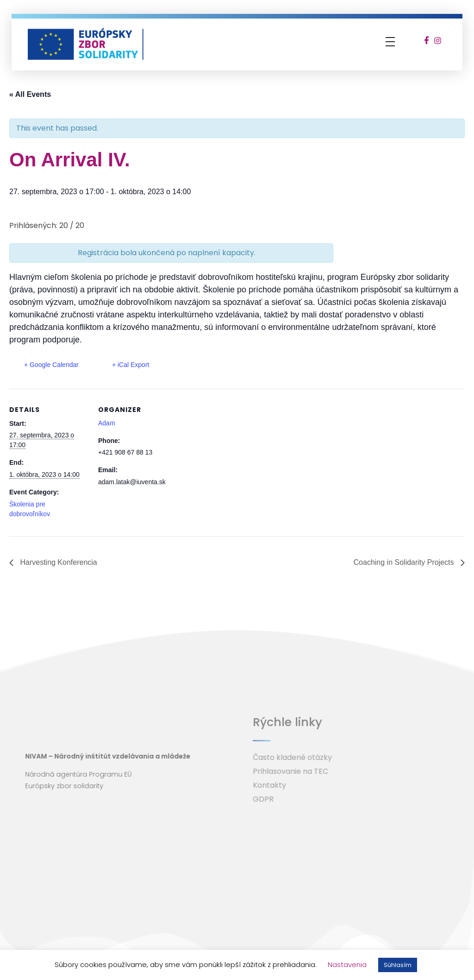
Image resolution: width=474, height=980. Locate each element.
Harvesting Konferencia (58, 562)
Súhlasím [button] (398, 965)
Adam (107, 423)
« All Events (30, 94)
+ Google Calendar (51, 365)
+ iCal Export (131, 365)
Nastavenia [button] (347, 964)
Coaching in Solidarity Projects (405, 562)
